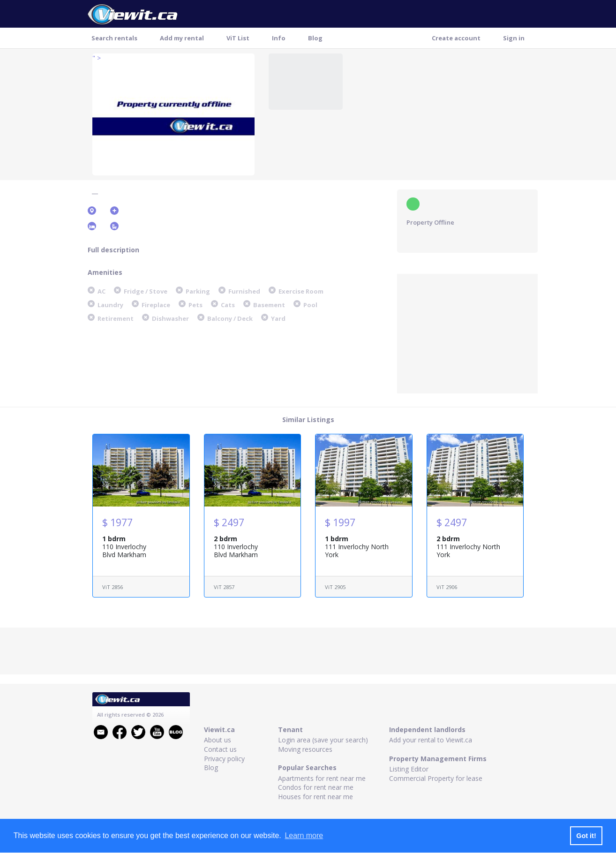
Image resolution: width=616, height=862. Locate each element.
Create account (456, 38)
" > (97, 58)
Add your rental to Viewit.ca (431, 740)
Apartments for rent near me (322, 778)
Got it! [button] (586, 836)
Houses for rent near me (316, 797)
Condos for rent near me (316, 787)
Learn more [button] (304, 836)
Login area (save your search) (323, 740)
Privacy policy (224, 759)
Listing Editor (409, 769)
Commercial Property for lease (436, 778)
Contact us (220, 749)
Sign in (514, 38)
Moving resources (305, 749)
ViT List (238, 38)
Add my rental (182, 38)
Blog (315, 38)
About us (218, 740)
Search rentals (114, 38)
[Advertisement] (467, 333)
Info (279, 38)
